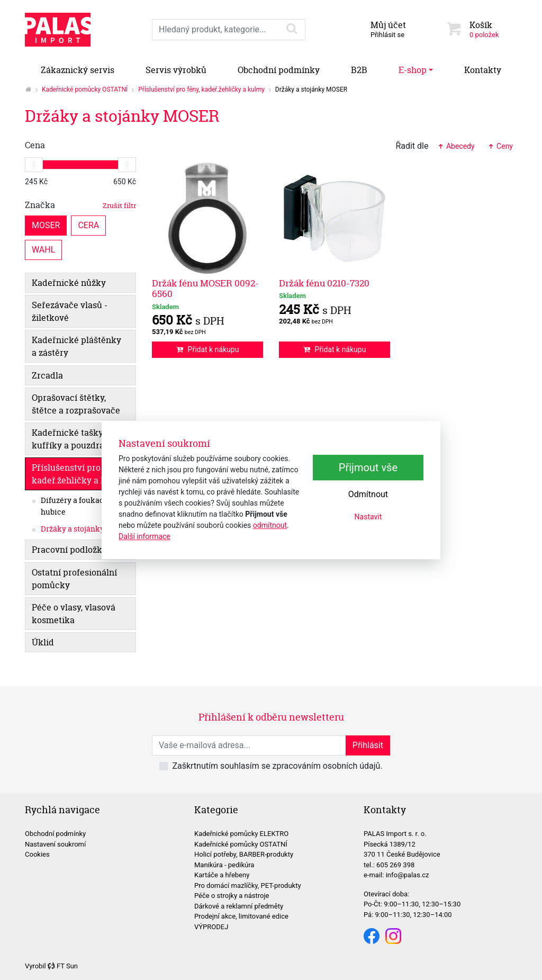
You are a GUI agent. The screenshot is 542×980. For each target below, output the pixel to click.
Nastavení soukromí (55, 844)
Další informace (144, 536)
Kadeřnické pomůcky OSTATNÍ (85, 89)
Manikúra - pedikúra (224, 865)
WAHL (43, 249)
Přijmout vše (368, 467)
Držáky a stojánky (73, 529)
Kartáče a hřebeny (222, 875)
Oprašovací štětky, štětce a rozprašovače (76, 404)
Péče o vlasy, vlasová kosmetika (74, 614)
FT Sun (63, 966)
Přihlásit (368, 745)
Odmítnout (368, 494)
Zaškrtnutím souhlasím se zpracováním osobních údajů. (277, 766)
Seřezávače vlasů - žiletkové (70, 311)
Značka (80, 205)
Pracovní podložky (69, 550)
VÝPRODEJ (211, 927)
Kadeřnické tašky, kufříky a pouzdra (68, 439)
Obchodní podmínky (279, 70)
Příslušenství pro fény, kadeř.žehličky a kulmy (201, 89)
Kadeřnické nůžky (69, 283)
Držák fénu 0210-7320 (324, 283)
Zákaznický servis (78, 70)
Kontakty (483, 70)
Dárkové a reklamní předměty (239, 906)
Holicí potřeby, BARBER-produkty (244, 854)
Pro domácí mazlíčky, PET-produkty (248, 885)
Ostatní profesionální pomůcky (74, 579)
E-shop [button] (413, 70)
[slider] (34, 165)
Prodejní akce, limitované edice (241, 916)
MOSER (46, 225)
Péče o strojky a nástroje (232, 896)
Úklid (43, 642)
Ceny (500, 146)
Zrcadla (47, 375)
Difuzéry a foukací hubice (74, 506)
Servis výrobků (176, 70)
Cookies (37, 854)
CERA (88, 225)
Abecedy (455, 146)
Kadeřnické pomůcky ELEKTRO (241, 834)
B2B (359, 70)
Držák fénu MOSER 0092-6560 (205, 288)
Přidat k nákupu (208, 349)
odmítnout (270, 525)
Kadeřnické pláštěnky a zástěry (76, 346)
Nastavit (368, 517)
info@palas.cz (408, 875)
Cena (35, 145)
